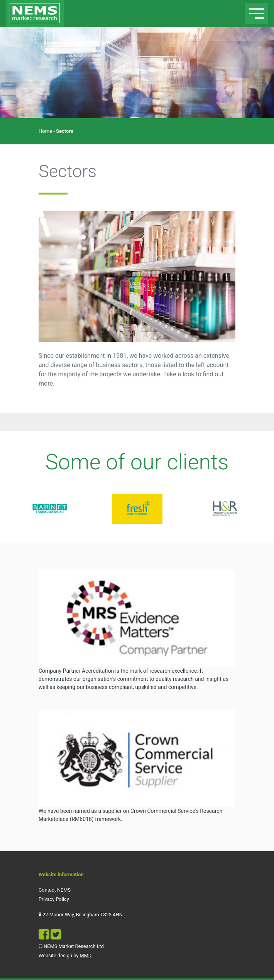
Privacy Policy (54, 899)
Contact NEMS (55, 890)
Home (45, 131)
